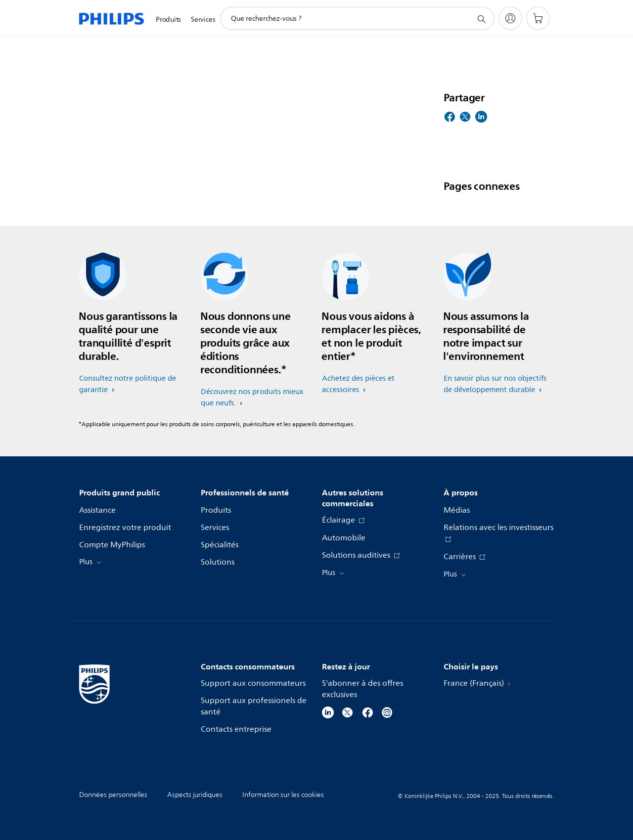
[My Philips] (510, 18)
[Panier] (538, 18)
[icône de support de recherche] (481, 19)
